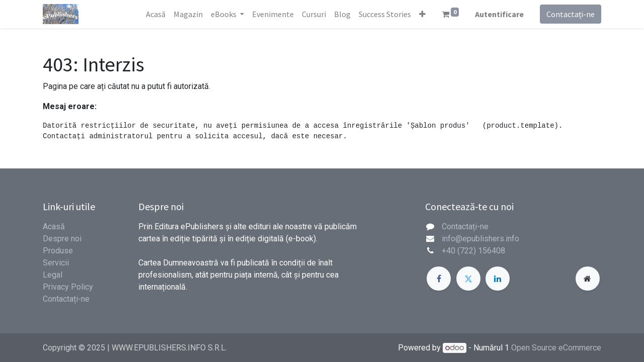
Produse (58, 251)
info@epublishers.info (480, 239)
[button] (422, 14)
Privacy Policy (68, 287)
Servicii (56, 263)
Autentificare (499, 14)
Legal (53, 275)
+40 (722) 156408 (473, 251)
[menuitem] (156, 14)
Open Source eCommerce (556, 348)
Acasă (54, 227)
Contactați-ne (571, 14)
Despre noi (62, 239)
